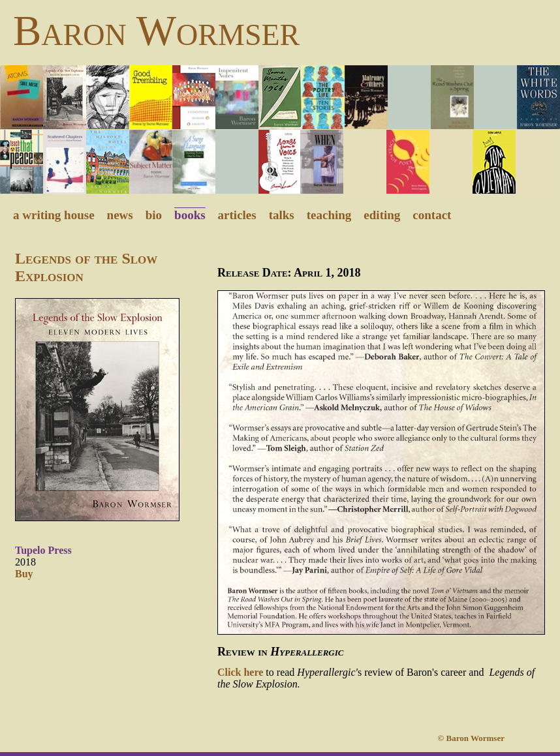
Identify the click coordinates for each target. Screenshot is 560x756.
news (120, 215)
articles (237, 215)
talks (282, 215)
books (190, 215)
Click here (240, 672)
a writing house (54, 215)
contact (432, 215)
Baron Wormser (156, 31)
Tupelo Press (43, 550)
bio (154, 215)
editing (382, 215)
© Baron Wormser (481, 738)
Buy (24, 574)
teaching (329, 215)
